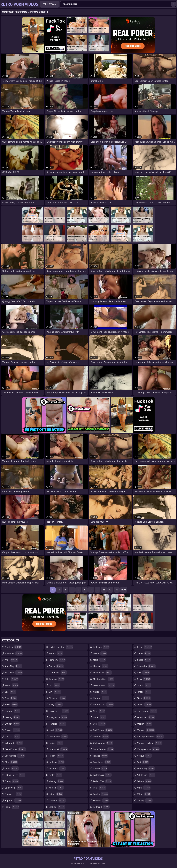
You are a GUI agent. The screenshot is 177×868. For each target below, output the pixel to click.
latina (56, 794)
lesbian (57, 807)
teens (145, 705)
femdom (57, 660)
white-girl (146, 775)
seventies (147, 666)
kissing (56, 781)
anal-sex (14, 673)
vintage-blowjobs (151, 736)
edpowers (14, 794)
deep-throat (15, 749)
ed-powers (14, 788)
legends (57, 800)
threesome (147, 711)
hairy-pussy (59, 711)
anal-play (13, 666)
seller (144, 653)
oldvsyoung (103, 743)
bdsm (11, 705)
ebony (12, 781)
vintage (146, 730)
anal (11, 660)
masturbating (104, 679)
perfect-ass (102, 775)
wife (144, 788)
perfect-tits (102, 781)
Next (124, 590)
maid (99, 660)
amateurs (14, 653)
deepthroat (15, 756)
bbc (10, 692)
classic (13, 730)
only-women (103, 749)
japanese (57, 768)
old (99, 724)
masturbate (103, 673)
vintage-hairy (148, 749)
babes (12, 685)
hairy (56, 705)
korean (56, 788)
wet (143, 762)
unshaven (146, 717)
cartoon (13, 711)
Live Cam (52, 4)
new (99, 711)
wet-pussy (146, 768)
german (57, 679)
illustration (58, 736)
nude (100, 717)
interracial (58, 749)
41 (104, 590)
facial (12, 807)
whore (144, 781)
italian (57, 756)
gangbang (58, 673)
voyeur (145, 756)
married (101, 666)
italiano (57, 762)
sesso (144, 660)
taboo (144, 685)
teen (144, 698)
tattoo (144, 692)
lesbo (100, 653)
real (100, 788)
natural (101, 698)
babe (12, 679)
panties (101, 756)
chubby (12, 724)
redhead (101, 807)
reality (101, 794)
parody (100, 768)
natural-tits (103, 705)
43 (117, 590)
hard (56, 730)
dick (11, 762)
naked (100, 692)
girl (55, 692)
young (145, 800)
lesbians (101, 647)
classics (13, 736)
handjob (58, 724)
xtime (144, 794)
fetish (56, 666)
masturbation (104, 685)
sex (144, 673)
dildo (12, 768)
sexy (144, 679)
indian (56, 743)
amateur (13, 647)
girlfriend (57, 698)
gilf (55, 685)
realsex (101, 800)
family (56, 653)
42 (110, 590)
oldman (101, 736)
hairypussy (58, 717)
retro (145, 647)
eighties (13, 800)
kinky (56, 775)
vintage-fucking (150, 743)
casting (12, 717)
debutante (14, 743)
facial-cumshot (61, 647)
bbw (11, 698)
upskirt (145, 724)
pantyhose (102, 762)
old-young (103, 730)
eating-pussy (15, 775)
